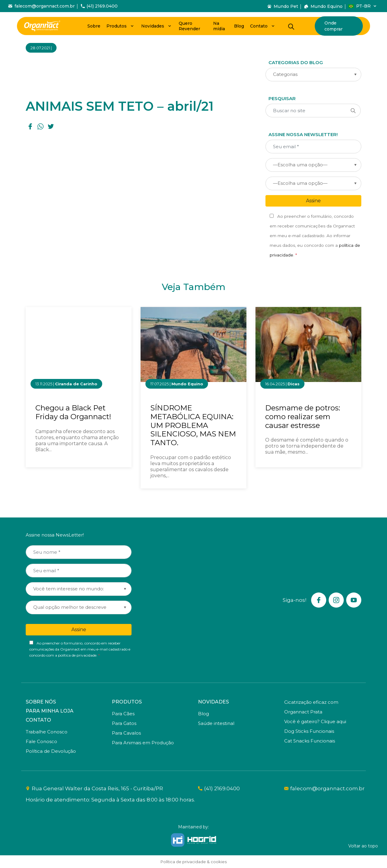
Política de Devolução (51, 751)
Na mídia (219, 26)
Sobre (94, 26)
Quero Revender (189, 26)
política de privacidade (77, 655)
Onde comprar (333, 26)
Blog (239, 26)
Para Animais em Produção (143, 743)
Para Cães (123, 714)
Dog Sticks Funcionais (309, 731)
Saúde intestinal (216, 723)
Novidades (153, 26)
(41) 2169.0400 (222, 788)
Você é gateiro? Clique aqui (315, 721)
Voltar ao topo (363, 846)
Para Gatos (124, 723)
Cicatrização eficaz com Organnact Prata (311, 707)
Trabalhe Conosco (47, 732)
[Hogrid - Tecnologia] (193, 840)
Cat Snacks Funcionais (310, 741)
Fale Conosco (41, 741)
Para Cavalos (126, 733)
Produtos (117, 26)
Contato (259, 26)
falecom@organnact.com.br (326, 788)
